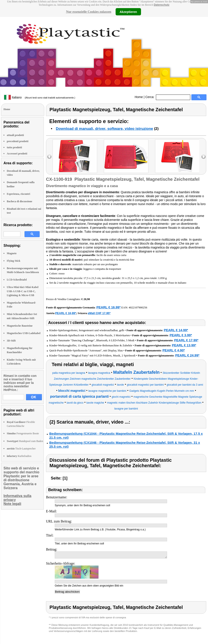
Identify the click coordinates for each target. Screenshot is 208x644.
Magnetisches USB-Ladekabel (24, 333)
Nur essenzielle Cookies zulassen (89, 12)
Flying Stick (14, 261)
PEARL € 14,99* (176, 330)
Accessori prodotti (17, 154)
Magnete (12, 253)
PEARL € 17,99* (186, 340)
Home (139, 97)
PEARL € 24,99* (187, 355)
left (49, 157)
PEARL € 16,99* (108, 307)
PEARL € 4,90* (174, 350)
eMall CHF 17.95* (99, 313)
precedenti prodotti (18, 141)
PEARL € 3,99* (181, 335)
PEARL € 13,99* (184, 345)
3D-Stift (11, 341)
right (204, 157)
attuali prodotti (15, 135)
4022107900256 (138, 307)
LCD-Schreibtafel (17, 280)
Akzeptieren (128, 12)
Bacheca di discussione (19, 201)
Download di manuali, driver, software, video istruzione (104, 129)
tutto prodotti (14, 147)
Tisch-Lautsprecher (21, 449)
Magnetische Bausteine (20, 326)
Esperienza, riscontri (19, 194)
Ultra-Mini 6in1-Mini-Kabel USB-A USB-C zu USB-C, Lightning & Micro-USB (23, 291)
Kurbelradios (19, 456)
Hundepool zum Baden (25, 441)
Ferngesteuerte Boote (23, 433)
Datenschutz (161, 5)
